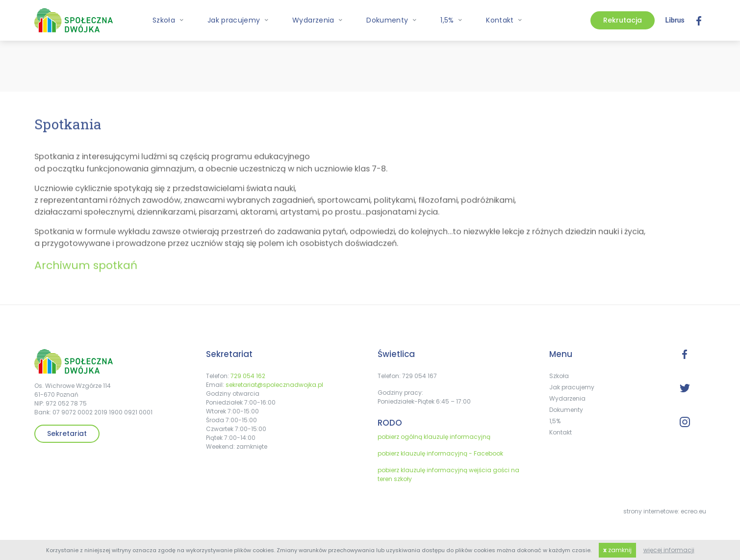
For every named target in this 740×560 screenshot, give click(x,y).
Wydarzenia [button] (318, 20)
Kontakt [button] (504, 20)
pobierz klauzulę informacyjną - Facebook (440, 453)
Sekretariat (67, 433)
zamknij (617, 550)
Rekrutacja (623, 20)
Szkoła (559, 376)
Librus (675, 20)
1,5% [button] (451, 20)
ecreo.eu (693, 511)
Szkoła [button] (168, 20)
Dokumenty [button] (392, 20)
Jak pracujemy (572, 387)
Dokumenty (566, 410)
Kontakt (561, 432)
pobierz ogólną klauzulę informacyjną (434, 437)
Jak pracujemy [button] (238, 20)
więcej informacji (669, 550)
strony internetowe (651, 511)
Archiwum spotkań (86, 269)
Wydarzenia (567, 398)
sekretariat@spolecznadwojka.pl (274, 385)
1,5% (555, 421)
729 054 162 (248, 376)
